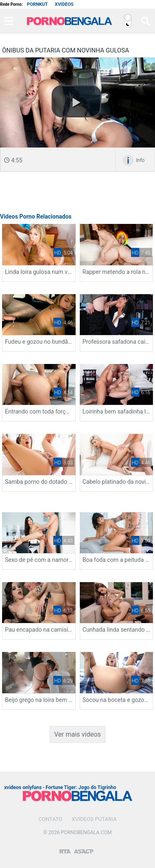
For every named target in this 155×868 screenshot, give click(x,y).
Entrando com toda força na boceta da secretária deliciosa (39, 411)
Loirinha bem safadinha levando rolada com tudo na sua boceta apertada (117, 411)
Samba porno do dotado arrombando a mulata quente (39, 482)
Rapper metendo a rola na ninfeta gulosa (117, 272)
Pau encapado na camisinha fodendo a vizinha (39, 630)
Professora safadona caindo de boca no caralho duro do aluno (117, 342)
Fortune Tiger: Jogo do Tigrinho (81, 787)
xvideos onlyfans (23, 787)
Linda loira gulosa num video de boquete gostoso (39, 272)
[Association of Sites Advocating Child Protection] (84, 848)
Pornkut (37, 4)
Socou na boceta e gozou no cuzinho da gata (117, 700)
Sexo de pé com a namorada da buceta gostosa (39, 560)
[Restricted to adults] (65, 848)
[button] (76, 101)
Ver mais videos (77, 734)
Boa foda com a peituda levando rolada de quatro (117, 560)
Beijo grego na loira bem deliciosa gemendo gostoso (39, 700)
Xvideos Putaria (94, 819)
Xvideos (64, 4)
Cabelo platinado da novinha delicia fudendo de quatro (117, 482)
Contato (50, 819)
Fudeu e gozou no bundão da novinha (39, 342)
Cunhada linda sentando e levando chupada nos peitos (117, 630)
